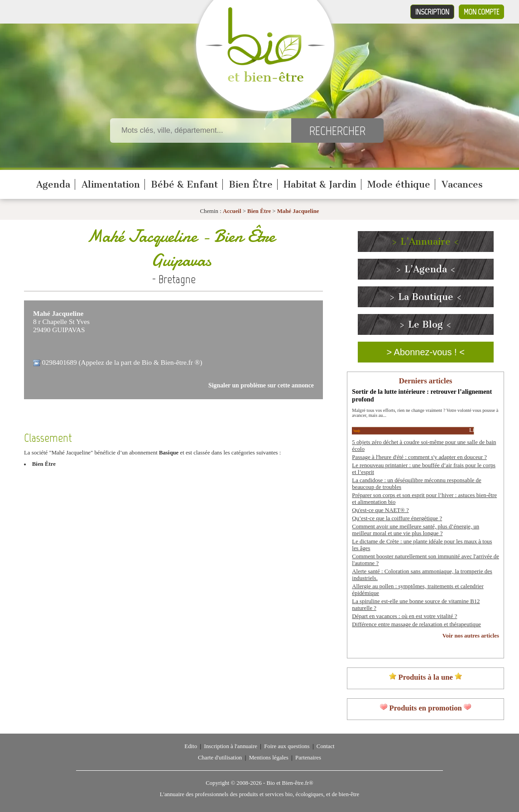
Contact (326, 746)
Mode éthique (399, 184)
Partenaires (308, 758)
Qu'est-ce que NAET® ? (380, 510)
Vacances (462, 184)
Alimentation (111, 184)
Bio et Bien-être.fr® (290, 783)
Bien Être (251, 184)
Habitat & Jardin (320, 184)
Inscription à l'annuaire (230, 746)
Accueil (232, 211)
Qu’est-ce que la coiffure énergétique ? (397, 518)
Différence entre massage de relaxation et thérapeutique (416, 624)
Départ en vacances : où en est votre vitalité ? (404, 616)
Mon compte (481, 12)
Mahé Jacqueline (298, 211)
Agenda (53, 184)
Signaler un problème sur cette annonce (261, 385)
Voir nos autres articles (471, 636)
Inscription (432, 12)
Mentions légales (269, 758)
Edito (191, 746)
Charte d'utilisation (220, 758)
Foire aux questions (287, 746)
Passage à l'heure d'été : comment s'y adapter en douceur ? (419, 457)
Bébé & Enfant (184, 184)
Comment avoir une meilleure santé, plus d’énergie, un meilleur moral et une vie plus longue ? (416, 530)
